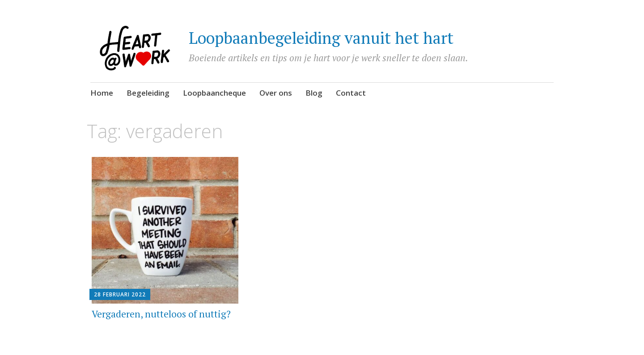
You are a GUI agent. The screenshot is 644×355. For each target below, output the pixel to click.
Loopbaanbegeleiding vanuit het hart (321, 38)
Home (102, 93)
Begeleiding (148, 93)
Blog (314, 93)
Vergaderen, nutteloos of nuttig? (161, 314)
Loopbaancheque (214, 93)
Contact (351, 93)
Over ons (276, 93)
